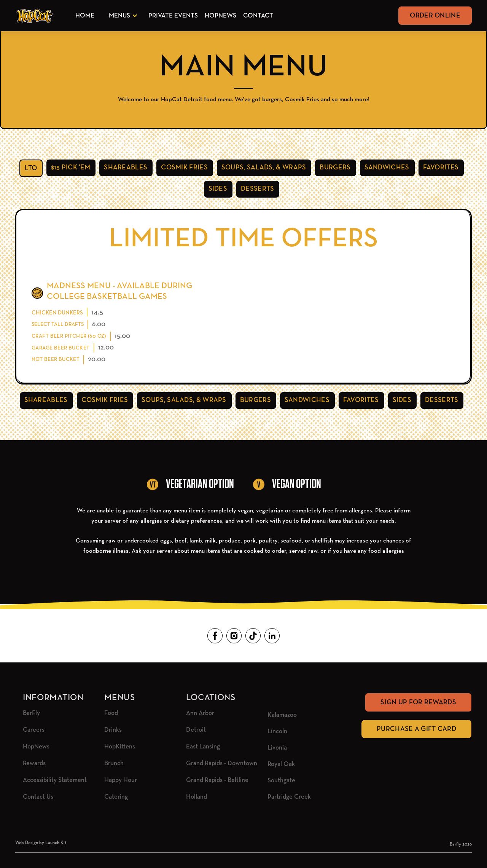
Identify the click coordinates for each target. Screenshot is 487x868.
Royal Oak (281, 764)
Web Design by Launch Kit (41, 843)
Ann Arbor (200, 713)
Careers (34, 730)
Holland (197, 797)
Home (85, 16)
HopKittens (120, 747)
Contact (258, 16)
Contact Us (38, 797)
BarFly (31, 713)
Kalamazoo (282, 715)
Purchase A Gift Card (416, 729)
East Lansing (203, 747)
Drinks (113, 730)
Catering (116, 797)
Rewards (34, 763)
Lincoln (277, 732)
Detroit (196, 730)
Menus (119, 16)
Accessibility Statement (55, 780)
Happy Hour (121, 780)
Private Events (173, 16)
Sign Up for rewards (418, 702)
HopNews (220, 16)
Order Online (435, 16)
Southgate (281, 781)
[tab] (31, 168)
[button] (122, 16)
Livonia (277, 748)
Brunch (114, 763)
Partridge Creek (289, 797)
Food (111, 713)
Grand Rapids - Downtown (222, 763)
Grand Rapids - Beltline (217, 780)
